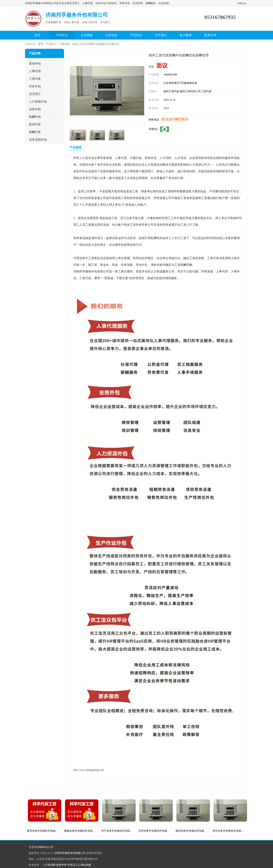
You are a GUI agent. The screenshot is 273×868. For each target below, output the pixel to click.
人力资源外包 (38, 102)
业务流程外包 (38, 140)
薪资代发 (35, 124)
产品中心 (62, 35)
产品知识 (136, 35)
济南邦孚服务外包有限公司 (70, 853)
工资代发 (64, 44)
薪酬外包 (35, 117)
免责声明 (61, 865)
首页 (37, 35)
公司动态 (111, 35)
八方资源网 (49, 865)
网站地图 (86, 865)
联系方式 (210, 35)
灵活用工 (35, 94)
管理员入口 (74, 865)
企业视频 (87, 35)
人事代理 (35, 71)
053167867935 (175, 119)
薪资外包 (35, 64)
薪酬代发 (35, 132)
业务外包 (35, 109)
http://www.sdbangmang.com (89, 770)
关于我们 (161, 35)
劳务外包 (35, 86)
